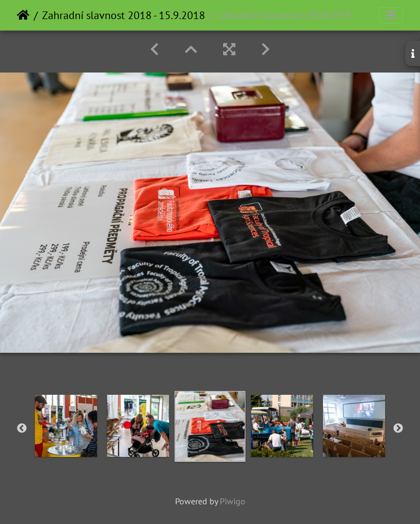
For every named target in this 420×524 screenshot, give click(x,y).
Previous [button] (22, 429)
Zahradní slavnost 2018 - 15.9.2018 (124, 15)
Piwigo (233, 501)
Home (23, 15)
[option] (66, 426)
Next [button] (398, 429)
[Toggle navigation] (391, 15)
